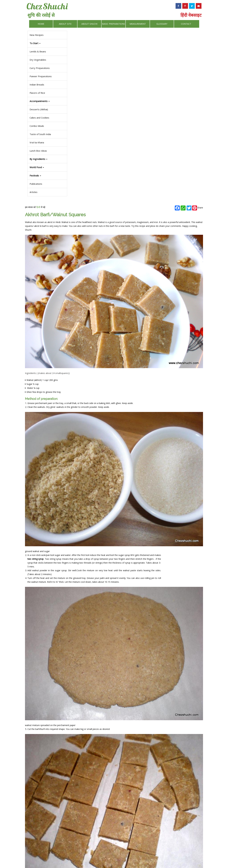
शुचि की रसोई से (41, 15)
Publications (35, 184)
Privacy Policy (131, 858)
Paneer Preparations (40, 76)
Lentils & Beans (37, 51)
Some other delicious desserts (86, 815)
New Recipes (36, 35)
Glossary (162, 24)
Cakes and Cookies (39, 118)
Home (41, 24)
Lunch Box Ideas (38, 151)
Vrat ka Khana (36, 142)
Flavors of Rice (37, 93)
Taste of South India (40, 134)
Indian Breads (36, 85)
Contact (186, 24)
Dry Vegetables (37, 60)
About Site (65, 24)
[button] (47, 176)
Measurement (138, 24)
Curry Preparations (39, 68)
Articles (33, 192)
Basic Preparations (114, 24)
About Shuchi (89, 24)
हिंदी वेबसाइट (191, 15)
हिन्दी (85, 36)
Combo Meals (36, 126)
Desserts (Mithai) (38, 109)
